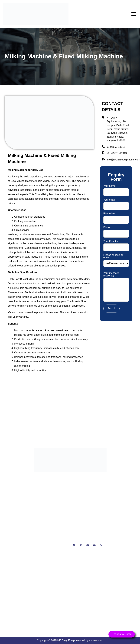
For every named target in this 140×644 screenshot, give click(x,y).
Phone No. (116, 217)
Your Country (116, 244)
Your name (116, 189)
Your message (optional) (116, 287)
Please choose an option (116, 260)
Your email (116, 203)
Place (116, 231)
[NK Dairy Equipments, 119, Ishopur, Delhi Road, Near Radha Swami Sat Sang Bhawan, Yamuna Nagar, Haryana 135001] (70, 597)
